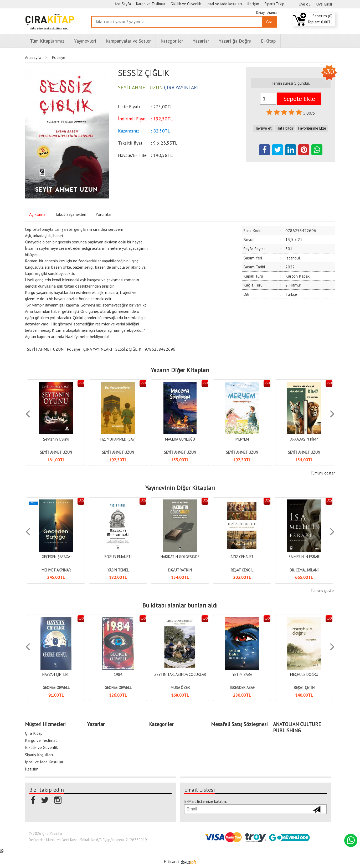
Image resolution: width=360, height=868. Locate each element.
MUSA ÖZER (180, 688)
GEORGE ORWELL (56, 688)
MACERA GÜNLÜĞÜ (180, 439)
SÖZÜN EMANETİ (118, 557)
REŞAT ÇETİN (304, 688)
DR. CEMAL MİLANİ (304, 570)
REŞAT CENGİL (242, 570)
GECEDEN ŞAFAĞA (56, 557)
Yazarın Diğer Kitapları (180, 370)
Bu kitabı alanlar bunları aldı (180, 605)
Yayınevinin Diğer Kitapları (180, 488)
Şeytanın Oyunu (56, 439)
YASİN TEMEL (118, 570)
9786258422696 (160, 349)
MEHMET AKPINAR (56, 570)
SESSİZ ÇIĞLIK (128, 349)
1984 (118, 674)
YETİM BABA (242, 674)
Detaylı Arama (266, 13)
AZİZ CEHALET (242, 557)
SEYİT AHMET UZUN (45, 349)
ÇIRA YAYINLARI (98, 349)
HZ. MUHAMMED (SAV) (118, 439)
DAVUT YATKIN (180, 570)
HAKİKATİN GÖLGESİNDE (180, 557)
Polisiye (73, 349)
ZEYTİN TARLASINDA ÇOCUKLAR (180, 674)
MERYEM (242, 439)
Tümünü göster (323, 473)
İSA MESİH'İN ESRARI (304, 557)
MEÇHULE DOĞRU (304, 674)
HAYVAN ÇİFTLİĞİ (56, 674)
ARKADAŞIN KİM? (304, 439)
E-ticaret (172, 861)
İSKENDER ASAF (242, 688)
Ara (269, 22)
